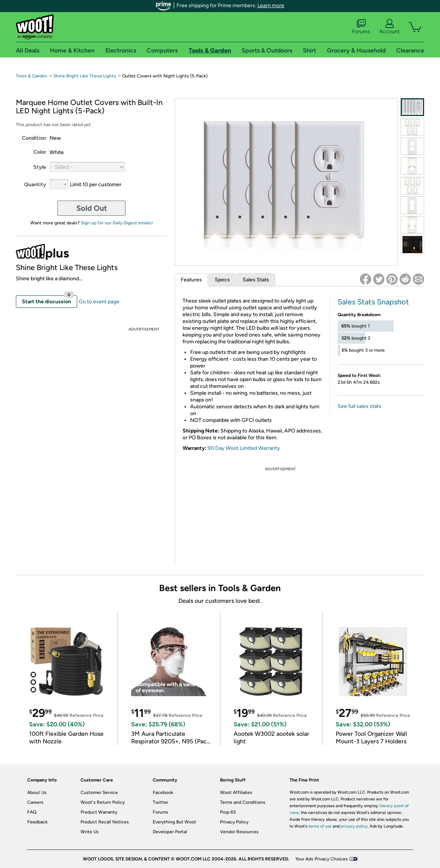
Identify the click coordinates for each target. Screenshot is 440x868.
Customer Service (99, 792)
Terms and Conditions (243, 802)
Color (40, 152)
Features (191, 280)
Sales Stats (256, 280)
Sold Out (92, 208)
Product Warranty (99, 812)
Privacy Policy (234, 822)
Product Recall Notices (105, 822)
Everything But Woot (174, 822)
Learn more (271, 5)
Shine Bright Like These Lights (85, 76)
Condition (34, 138)
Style (40, 167)
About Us (37, 792)
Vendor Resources (239, 832)
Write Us (90, 832)
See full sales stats (359, 406)
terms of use (320, 826)
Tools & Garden (32, 76)
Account (389, 27)
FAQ (32, 812)
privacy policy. (355, 826)
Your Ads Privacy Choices (321, 859)
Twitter (160, 802)
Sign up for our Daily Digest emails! (117, 223)
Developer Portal (170, 832)
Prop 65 (228, 812)
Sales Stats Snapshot (373, 302)
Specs (222, 280)
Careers (35, 802)
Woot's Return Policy (103, 802)
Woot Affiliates (236, 792)
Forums (361, 27)
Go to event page (99, 302)
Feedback (37, 822)
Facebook (163, 792)
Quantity (35, 185)
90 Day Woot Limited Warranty (244, 448)
